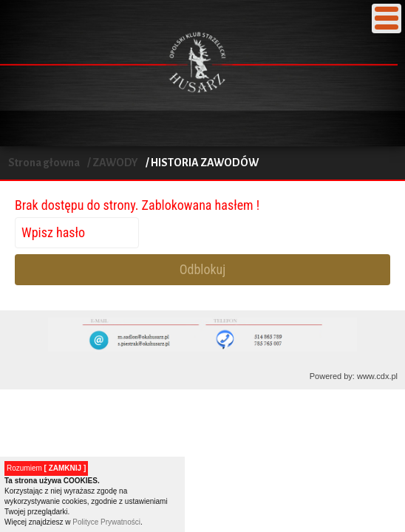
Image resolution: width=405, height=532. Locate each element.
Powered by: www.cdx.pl (354, 376)
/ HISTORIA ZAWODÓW (202, 163)
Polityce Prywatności (106, 522)
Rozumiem (46, 468)
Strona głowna (44, 163)
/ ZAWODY (113, 163)
